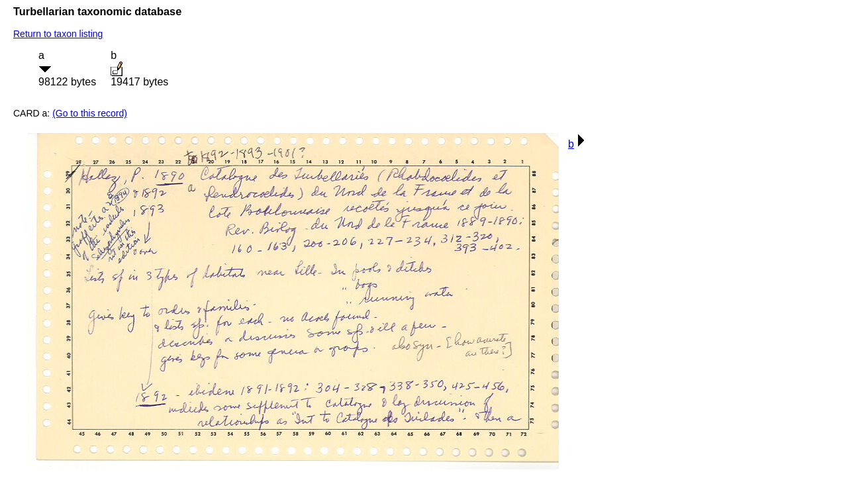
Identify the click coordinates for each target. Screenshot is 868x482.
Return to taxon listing (58, 34)
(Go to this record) (90, 113)
